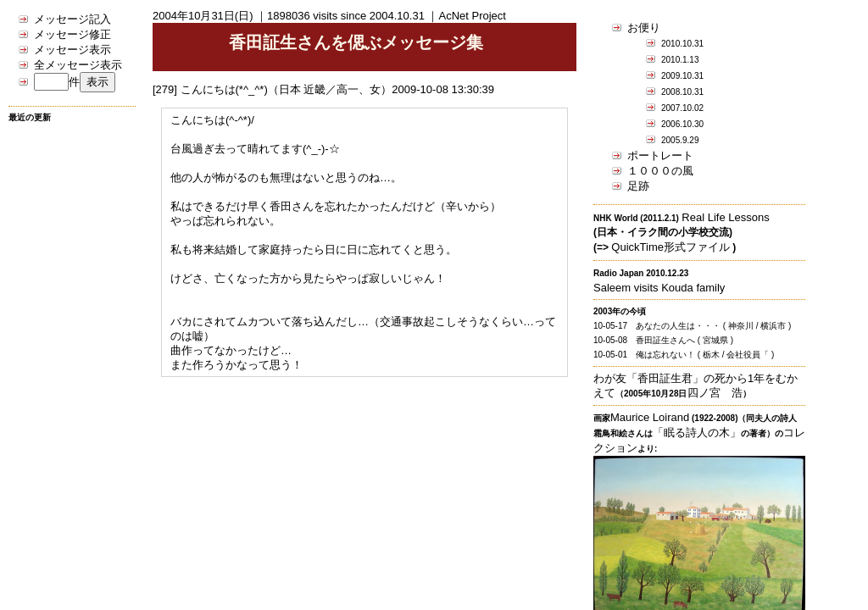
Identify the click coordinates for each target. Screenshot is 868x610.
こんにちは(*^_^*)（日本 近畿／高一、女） (287, 89)
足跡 (638, 186)
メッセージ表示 (72, 50)
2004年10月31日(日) (203, 16)
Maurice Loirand (650, 417)
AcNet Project (472, 16)
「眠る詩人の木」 (697, 433)
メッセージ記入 (72, 19)
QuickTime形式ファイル (670, 247)
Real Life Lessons (725, 217)
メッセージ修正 (72, 34)
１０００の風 (660, 171)
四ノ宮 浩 (715, 393)
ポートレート (660, 155)
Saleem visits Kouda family (659, 288)
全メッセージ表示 (78, 65)
